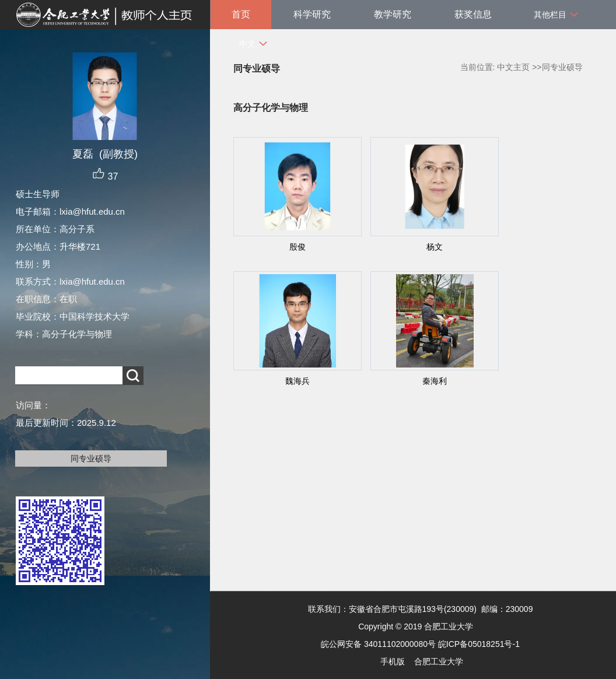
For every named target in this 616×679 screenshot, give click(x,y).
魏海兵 (297, 381)
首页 (241, 14)
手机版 (393, 661)
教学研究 (393, 14)
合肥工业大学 (439, 661)
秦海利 (435, 381)
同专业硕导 (91, 459)
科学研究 (312, 14)
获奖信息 (473, 14)
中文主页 (513, 67)
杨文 (435, 247)
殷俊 (297, 247)
